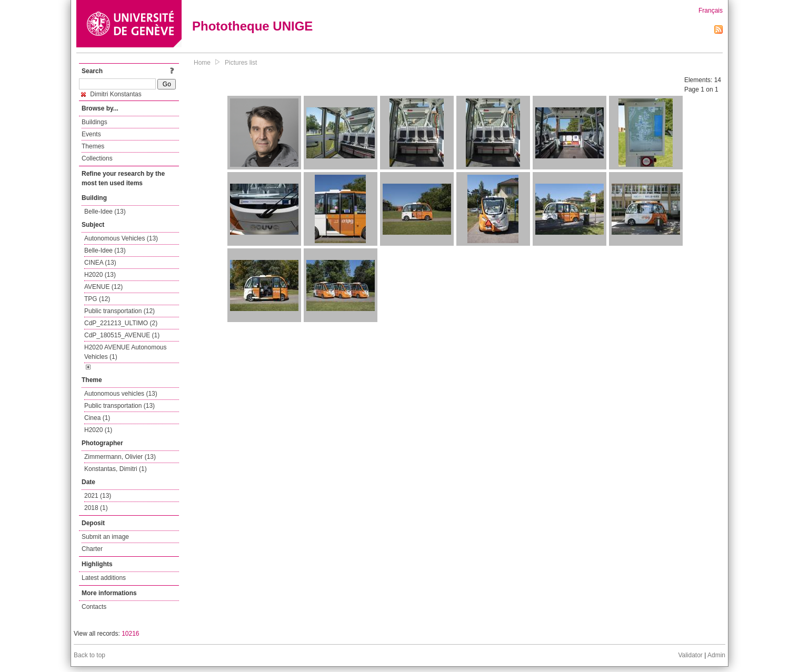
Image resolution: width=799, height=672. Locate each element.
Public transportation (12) (119, 311)
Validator (690, 655)
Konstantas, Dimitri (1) (116, 469)
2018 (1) (96, 508)
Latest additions (104, 578)
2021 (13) (98, 496)
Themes (93, 146)
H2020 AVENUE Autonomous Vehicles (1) (126, 352)
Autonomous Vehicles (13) (121, 238)
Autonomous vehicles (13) (121, 394)
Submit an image (105, 537)
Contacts (94, 607)
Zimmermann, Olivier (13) (120, 457)
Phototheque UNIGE (252, 26)
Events (91, 134)
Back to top (89, 655)
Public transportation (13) (119, 406)
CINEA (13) (100, 263)
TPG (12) (97, 299)
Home (202, 63)
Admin (716, 655)
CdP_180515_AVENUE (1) (122, 335)
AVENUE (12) (103, 287)
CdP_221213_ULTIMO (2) (121, 323)
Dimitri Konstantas (111, 94)
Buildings (94, 122)
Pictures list (241, 63)
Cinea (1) (97, 418)
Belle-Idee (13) (105, 212)
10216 (130, 634)
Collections (97, 158)
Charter (92, 549)
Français (711, 11)
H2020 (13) (100, 275)
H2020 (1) (98, 430)
